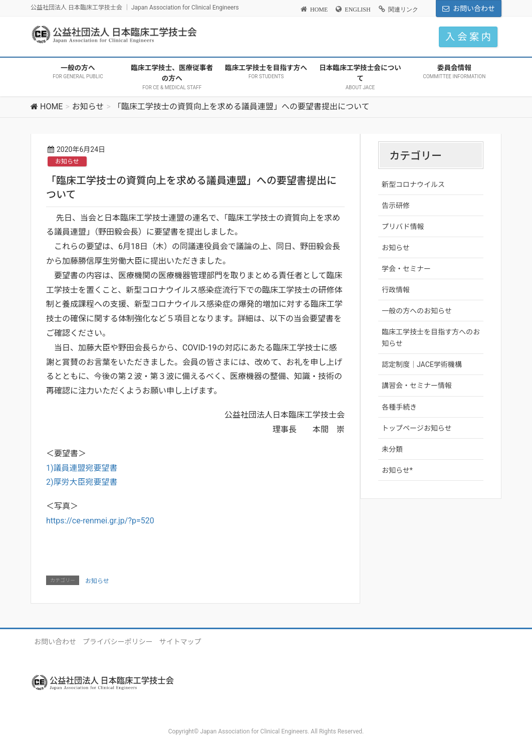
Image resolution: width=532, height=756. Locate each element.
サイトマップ (180, 642)
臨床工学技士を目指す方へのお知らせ (431, 338)
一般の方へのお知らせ (417, 311)
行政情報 (396, 290)
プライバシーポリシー (118, 642)
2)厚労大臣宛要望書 (82, 482)
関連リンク (403, 10)
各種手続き (399, 407)
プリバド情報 (403, 227)
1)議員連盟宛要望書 (82, 468)
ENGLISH (357, 10)
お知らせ (67, 161)
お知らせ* (397, 470)
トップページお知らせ (417, 428)
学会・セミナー (406, 269)
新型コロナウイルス (413, 184)
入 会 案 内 (468, 37)
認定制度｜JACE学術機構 (422, 364)
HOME (319, 10)
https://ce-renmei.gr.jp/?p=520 (100, 521)
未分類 (392, 449)
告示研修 (396, 206)
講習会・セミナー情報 (417, 386)
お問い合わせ (474, 9)
